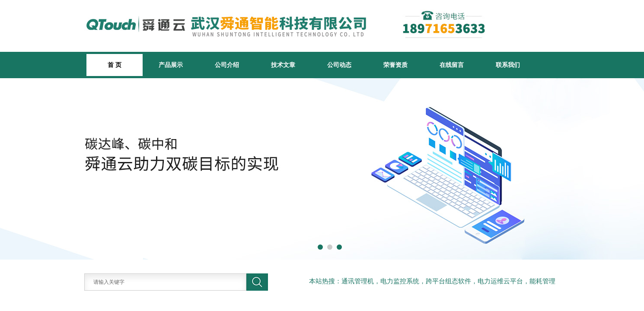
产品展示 (171, 65)
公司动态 (339, 65)
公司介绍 (227, 65)
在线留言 (452, 65)
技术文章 (283, 65)
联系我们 (508, 65)
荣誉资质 (395, 65)
